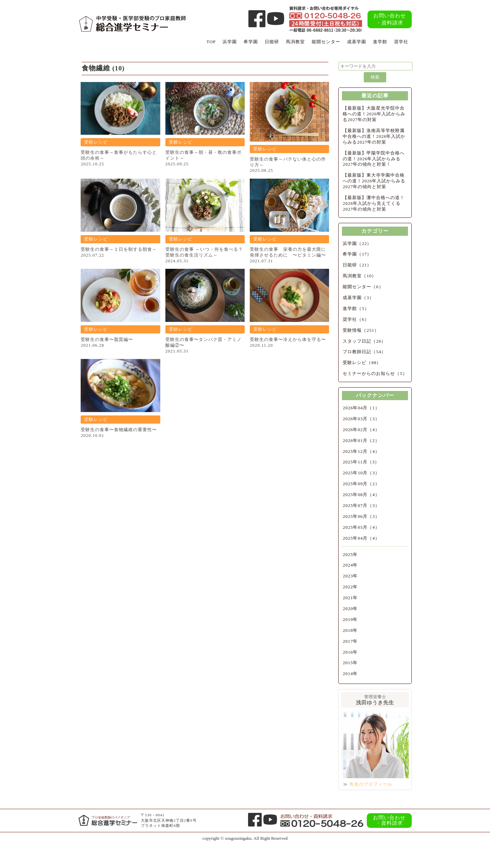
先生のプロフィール (371, 784)
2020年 (350, 609)
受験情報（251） (361, 330)
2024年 (350, 565)
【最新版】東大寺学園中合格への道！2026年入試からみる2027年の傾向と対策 (374, 181)
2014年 (350, 674)
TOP (211, 42)
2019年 (350, 619)
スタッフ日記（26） (364, 341)
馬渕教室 (295, 42)
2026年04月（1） (361, 408)
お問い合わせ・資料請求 (390, 19)
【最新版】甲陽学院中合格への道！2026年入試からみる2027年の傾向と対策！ (374, 159)
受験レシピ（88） (362, 363)
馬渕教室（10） (360, 276)
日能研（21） (357, 265)
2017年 (350, 641)
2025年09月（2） (361, 484)
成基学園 (357, 42)
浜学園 (230, 42)
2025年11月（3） (361, 462)
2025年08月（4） (361, 495)
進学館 (380, 42)
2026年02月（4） (361, 430)
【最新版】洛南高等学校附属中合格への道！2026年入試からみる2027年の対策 (374, 136)
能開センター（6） (363, 287)
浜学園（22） (357, 243)
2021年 (350, 598)
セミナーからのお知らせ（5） (375, 373)
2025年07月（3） (361, 505)
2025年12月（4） (361, 451)
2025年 (350, 554)
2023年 (350, 576)
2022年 (350, 587)
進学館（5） (356, 308)
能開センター (326, 42)
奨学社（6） (356, 319)
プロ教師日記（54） (364, 352)
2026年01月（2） (361, 440)
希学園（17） (357, 254)
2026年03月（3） (361, 419)
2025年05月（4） (361, 527)
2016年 (350, 652)
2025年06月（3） (361, 516)
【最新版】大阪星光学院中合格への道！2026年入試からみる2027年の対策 (374, 114)
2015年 (350, 663)
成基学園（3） (358, 298)
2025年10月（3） (361, 473)
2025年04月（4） (361, 538)
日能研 (272, 42)
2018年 (350, 630)
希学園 (251, 42)
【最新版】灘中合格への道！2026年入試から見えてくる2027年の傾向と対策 (374, 203)
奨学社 (401, 42)
